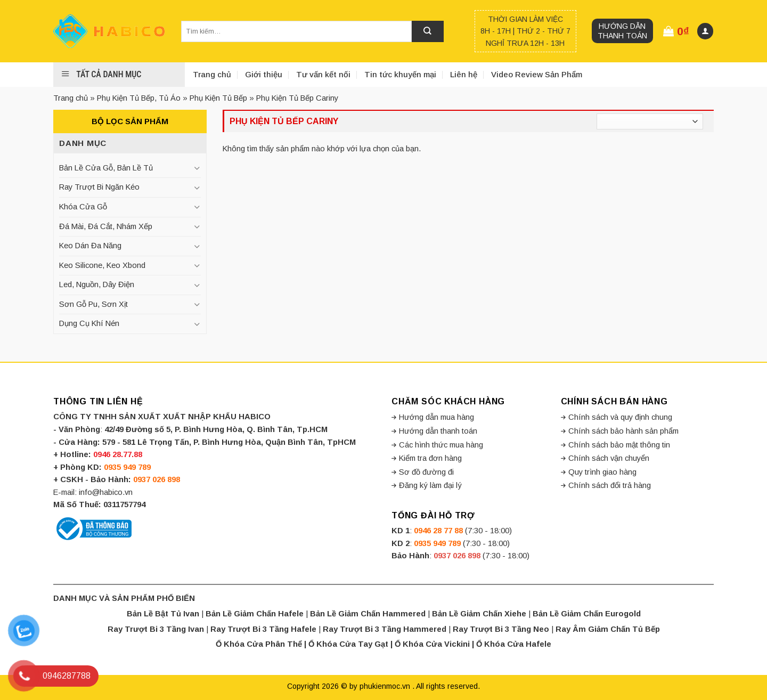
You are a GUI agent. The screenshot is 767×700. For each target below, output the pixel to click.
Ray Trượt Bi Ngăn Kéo (99, 187)
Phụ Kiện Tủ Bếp (218, 98)
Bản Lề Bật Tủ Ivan (163, 614)
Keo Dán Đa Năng (90, 246)
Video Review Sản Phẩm (537, 74)
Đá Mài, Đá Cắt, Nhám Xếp (106, 226)
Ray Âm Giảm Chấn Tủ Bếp (608, 629)
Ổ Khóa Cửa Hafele (514, 644)
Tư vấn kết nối (323, 74)
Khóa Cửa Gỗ (83, 207)
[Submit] (428, 31)
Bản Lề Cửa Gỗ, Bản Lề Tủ (106, 168)
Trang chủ (212, 74)
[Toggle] (197, 168)
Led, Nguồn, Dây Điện (97, 284)
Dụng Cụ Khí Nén (89, 323)
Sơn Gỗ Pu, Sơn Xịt (93, 304)
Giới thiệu (264, 74)
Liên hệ (464, 74)
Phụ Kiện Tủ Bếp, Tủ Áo (139, 98)
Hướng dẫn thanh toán (622, 31)
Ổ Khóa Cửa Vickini (432, 644)
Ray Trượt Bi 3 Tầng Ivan (156, 629)
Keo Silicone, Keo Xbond (102, 265)
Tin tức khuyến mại (400, 74)
